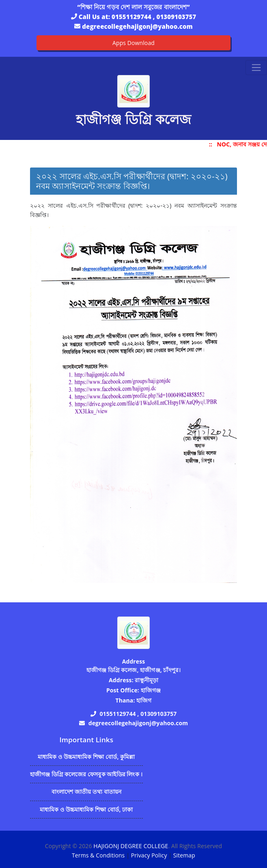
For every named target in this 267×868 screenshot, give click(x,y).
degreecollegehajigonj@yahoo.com (137, 26)
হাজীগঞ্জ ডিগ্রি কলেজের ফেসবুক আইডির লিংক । (86, 774)
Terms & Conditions (98, 855)
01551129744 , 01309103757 (154, 17)
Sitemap (184, 855)
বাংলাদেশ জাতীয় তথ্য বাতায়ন (87, 792)
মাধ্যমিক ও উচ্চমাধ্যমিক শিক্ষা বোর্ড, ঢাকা (86, 809)
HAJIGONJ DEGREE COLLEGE (131, 846)
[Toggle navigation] (256, 68)
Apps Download (133, 43)
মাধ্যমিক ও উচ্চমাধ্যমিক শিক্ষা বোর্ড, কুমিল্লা (86, 757)
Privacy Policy (149, 855)
